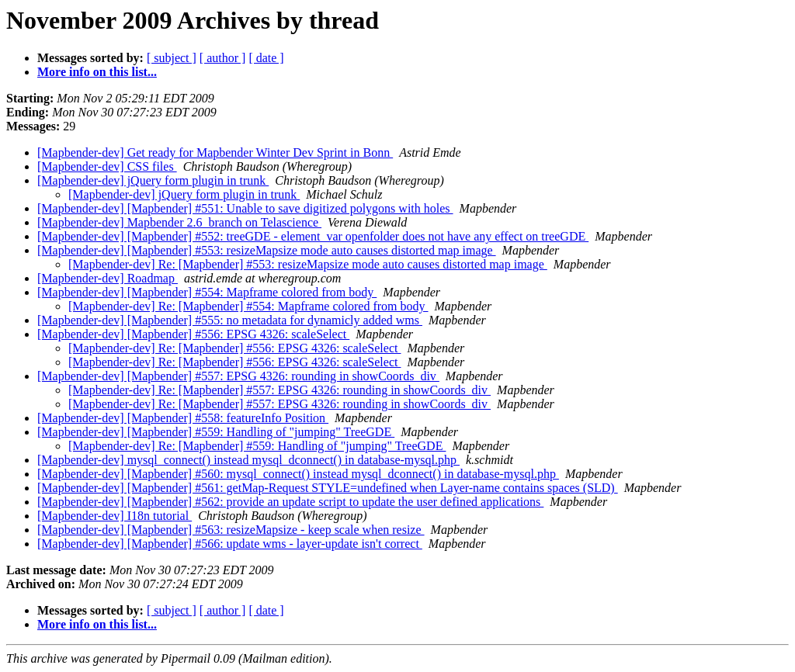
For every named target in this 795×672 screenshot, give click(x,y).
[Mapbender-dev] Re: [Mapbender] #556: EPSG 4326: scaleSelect (234, 348)
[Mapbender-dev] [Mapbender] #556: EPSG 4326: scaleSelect (193, 334)
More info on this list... (97, 72)
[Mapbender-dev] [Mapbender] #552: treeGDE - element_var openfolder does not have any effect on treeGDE (313, 236)
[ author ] (223, 58)
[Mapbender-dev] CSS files (107, 166)
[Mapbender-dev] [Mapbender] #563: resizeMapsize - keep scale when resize (231, 530)
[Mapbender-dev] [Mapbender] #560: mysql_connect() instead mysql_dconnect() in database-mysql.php (298, 474)
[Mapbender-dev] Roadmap (108, 278)
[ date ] (266, 58)
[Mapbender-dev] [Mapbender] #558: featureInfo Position (183, 418)
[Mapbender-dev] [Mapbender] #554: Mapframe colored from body (207, 292)
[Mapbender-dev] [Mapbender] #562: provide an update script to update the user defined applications (290, 502)
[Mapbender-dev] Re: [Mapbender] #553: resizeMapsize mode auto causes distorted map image (308, 264)
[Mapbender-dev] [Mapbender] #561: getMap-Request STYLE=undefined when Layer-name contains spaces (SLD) (328, 488)
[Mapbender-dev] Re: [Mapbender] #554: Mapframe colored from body (248, 306)
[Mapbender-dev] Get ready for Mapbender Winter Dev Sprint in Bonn (215, 152)
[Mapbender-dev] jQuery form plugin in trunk (153, 180)
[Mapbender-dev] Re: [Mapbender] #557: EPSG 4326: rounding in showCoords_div (279, 390)
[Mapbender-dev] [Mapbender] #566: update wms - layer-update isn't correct (230, 544)
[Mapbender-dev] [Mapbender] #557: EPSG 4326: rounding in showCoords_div (238, 376)
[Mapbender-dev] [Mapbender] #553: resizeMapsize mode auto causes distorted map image (267, 250)
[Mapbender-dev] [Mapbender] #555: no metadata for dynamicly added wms (230, 320)
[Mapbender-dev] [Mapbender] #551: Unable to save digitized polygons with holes (245, 208)
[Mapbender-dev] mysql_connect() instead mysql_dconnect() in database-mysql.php (248, 460)
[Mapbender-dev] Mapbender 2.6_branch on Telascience (179, 222)
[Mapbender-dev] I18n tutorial (115, 516)
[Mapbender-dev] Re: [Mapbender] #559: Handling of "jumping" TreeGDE (257, 446)
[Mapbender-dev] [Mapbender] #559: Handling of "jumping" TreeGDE (216, 432)
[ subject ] (172, 58)
